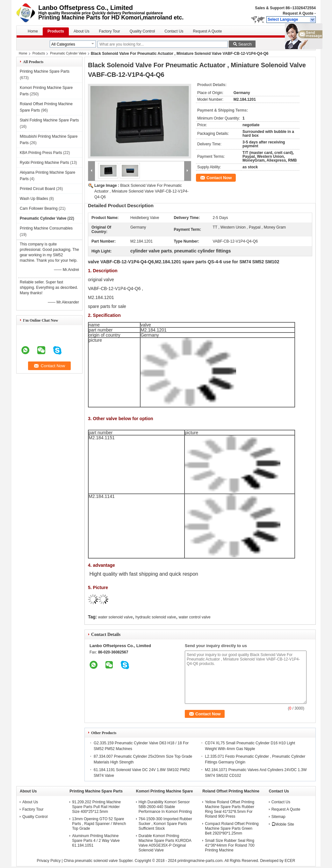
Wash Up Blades (34, 199)
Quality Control (142, 31)
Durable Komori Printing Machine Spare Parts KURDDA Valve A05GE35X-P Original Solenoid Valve (165, 843)
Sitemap (278, 817)
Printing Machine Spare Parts (45, 71)
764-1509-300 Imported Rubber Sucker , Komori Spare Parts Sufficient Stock (165, 824)
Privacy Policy (49, 861)
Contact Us (174, 31)
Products (56, 31)
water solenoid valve (115, 617)
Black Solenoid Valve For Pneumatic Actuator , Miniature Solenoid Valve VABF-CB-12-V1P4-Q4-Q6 (141, 191)
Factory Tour (109, 31)
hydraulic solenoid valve (156, 617)
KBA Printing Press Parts (41, 153)
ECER (290, 861)
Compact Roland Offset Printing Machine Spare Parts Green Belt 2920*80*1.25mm (232, 828)
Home (33, 31)
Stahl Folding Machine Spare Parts (49, 120)
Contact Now (219, 178)
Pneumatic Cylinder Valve (68, 53)
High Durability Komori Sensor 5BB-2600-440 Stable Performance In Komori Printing (165, 807)
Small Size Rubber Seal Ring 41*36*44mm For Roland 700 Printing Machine (230, 845)
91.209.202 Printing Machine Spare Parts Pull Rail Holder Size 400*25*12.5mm (96, 807)
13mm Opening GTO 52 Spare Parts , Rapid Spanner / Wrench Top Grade (99, 824)
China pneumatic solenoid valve (91, 861)
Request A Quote (298, 13)
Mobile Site (283, 824)
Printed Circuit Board (37, 189)
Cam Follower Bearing (39, 208)
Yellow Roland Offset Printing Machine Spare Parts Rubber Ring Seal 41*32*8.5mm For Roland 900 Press (230, 809)
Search (245, 44)
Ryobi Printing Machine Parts (44, 163)
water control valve (195, 617)
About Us (81, 31)
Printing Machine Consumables (46, 228)
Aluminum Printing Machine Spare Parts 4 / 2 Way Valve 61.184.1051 (96, 841)
